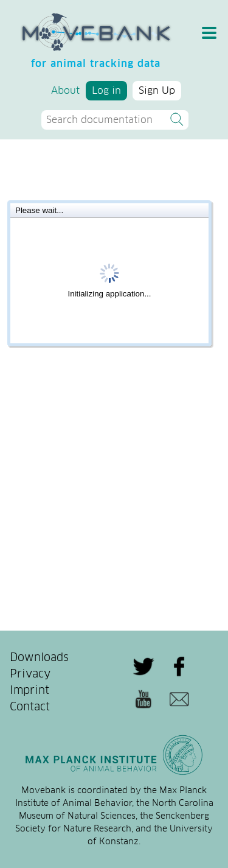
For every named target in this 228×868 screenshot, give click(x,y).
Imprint (29, 691)
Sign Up (157, 91)
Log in (106, 91)
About (65, 91)
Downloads (39, 658)
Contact (30, 707)
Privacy (30, 674)
